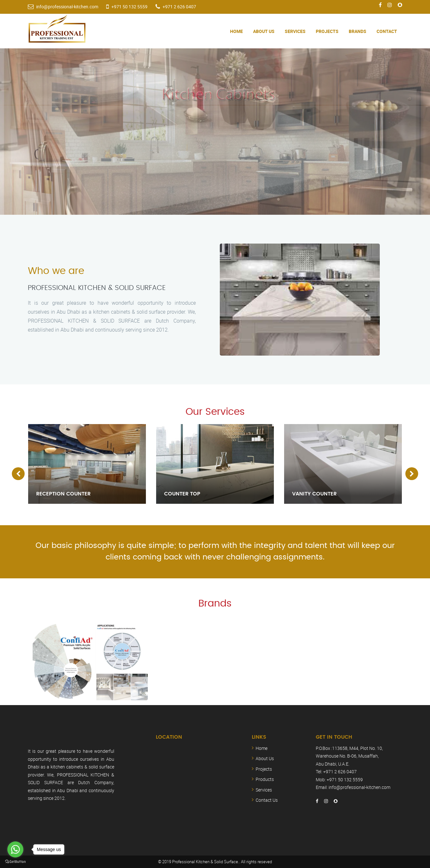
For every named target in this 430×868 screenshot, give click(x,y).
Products (265, 779)
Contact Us (267, 800)
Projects (327, 31)
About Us (264, 31)
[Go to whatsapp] (15, 849)
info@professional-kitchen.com (67, 7)
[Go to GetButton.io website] (15, 862)
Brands (358, 31)
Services (295, 31)
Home (236, 31)
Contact (387, 31)
